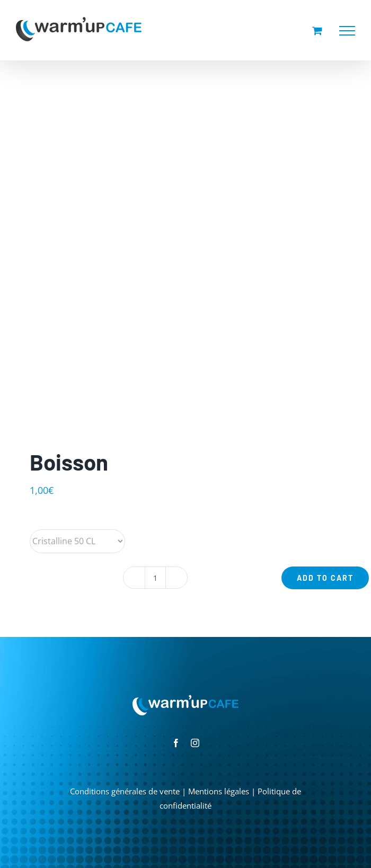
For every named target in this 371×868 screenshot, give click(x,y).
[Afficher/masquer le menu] (347, 31)
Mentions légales (219, 791)
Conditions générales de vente (125, 791)
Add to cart (325, 578)
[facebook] (176, 743)
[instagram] (195, 743)
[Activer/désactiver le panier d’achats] (317, 30)
